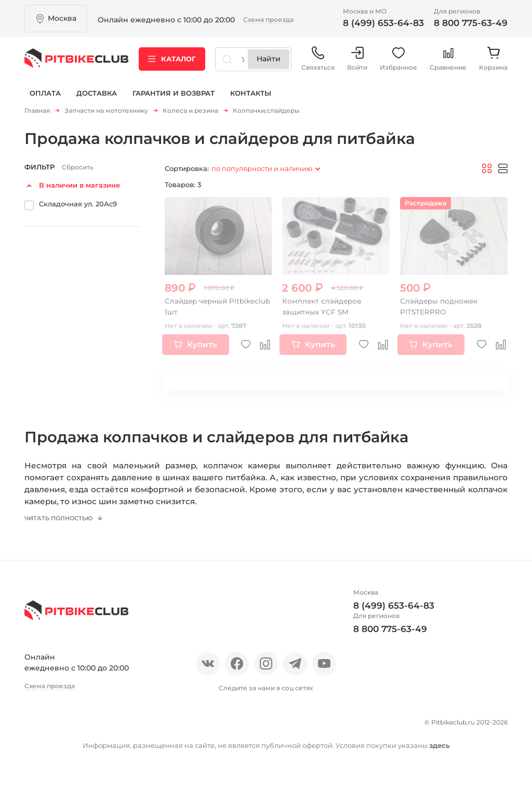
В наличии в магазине (79, 186)
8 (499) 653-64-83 (383, 23)
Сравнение (448, 62)
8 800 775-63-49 (471, 23)
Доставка (97, 98)
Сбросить (78, 168)
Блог (162, 727)
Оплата (45, 98)
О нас (36, 727)
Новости (122, 727)
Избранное (398, 62)
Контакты (251, 98)
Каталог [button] (172, 62)
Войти (357, 62)
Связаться (318, 62)
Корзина (493, 62)
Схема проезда (268, 19)
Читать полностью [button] (63, 525)
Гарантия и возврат (174, 98)
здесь (440, 766)
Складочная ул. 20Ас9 (78, 204)
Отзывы (76, 727)
